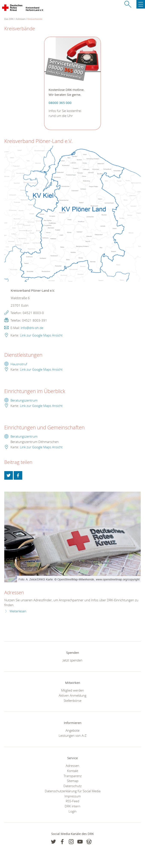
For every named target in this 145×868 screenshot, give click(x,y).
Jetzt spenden (73, 660)
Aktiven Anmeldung (72, 695)
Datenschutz (72, 786)
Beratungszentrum (24, 400)
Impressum (73, 796)
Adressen (21, 19)
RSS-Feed (72, 801)
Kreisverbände (35, 19)
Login (72, 811)
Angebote (72, 730)
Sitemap (73, 781)
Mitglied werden (72, 690)
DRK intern (72, 806)
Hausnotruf (19, 364)
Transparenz (73, 776)
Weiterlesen (18, 611)
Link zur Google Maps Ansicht (41, 335)
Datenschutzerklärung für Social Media (73, 791)
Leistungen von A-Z (73, 735)
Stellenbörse (72, 701)
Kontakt (73, 771)
